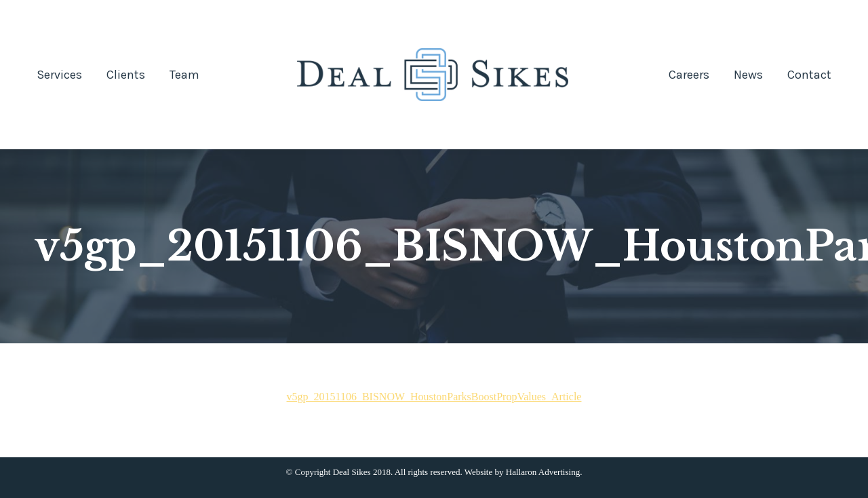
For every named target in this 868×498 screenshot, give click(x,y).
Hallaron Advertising (543, 472)
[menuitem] (59, 75)
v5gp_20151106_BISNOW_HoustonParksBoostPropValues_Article (434, 397)
